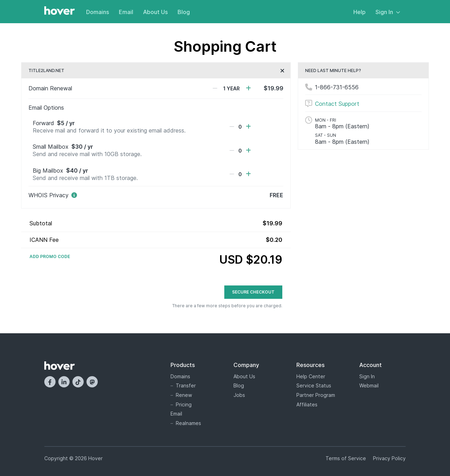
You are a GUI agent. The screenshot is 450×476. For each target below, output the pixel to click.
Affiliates (307, 404)
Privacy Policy (389, 458)
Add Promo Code (50, 257)
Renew (184, 395)
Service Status (314, 385)
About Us (155, 12)
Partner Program (316, 395)
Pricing (184, 404)
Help (359, 12)
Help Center (311, 376)
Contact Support (337, 104)
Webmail (369, 385)
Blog (184, 12)
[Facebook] (50, 382)
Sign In (388, 12)
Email (126, 12)
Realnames (188, 423)
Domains (98, 12)
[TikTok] (78, 382)
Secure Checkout (253, 292)
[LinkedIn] (64, 382)
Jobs (239, 395)
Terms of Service (346, 458)
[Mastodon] (92, 382)
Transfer (186, 385)
